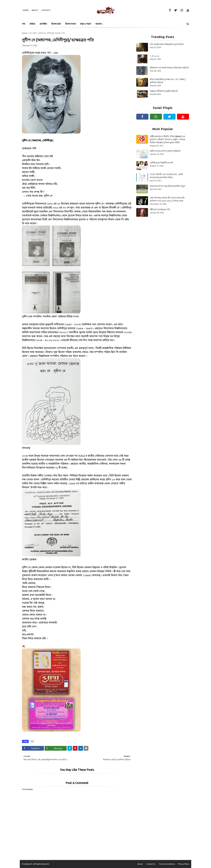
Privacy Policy (183, 864)
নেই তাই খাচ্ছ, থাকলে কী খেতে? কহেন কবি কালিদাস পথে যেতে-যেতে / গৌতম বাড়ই (167, 199)
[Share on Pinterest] (75, 748)
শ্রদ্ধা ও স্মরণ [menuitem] (86, 24)
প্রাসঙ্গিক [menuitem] (43, 24)
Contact (46, 10)
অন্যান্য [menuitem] (99, 24)
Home (26, 10)
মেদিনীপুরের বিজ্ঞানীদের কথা (161, 163)
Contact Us (151, 864)
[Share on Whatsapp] (56, 748)
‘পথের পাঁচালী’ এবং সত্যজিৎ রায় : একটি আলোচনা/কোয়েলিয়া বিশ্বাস (166, 176)
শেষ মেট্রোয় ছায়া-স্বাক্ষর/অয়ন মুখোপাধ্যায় (167, 44)
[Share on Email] (86, 748)
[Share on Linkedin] (81, 748)
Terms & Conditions (167, 864)
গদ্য (30, 33)
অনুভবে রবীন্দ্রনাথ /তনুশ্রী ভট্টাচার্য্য (164, 91)
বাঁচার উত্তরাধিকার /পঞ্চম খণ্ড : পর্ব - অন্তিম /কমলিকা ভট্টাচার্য (168, 81)
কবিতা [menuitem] (32, 24)
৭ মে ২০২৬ (155, 56)
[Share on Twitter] (70, 748)
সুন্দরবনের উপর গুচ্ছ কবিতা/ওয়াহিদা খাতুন (167, 186)
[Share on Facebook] (33, 748)
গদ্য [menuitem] (24, 24)
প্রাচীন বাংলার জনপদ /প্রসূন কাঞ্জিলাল (165, 151)
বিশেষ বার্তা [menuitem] (56, 24)
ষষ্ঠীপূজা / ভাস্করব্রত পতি (160, 209)
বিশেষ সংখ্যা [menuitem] (70, 24)
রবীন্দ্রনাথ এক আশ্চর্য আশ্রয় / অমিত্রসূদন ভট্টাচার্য (169, 68)
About (35, 10)
